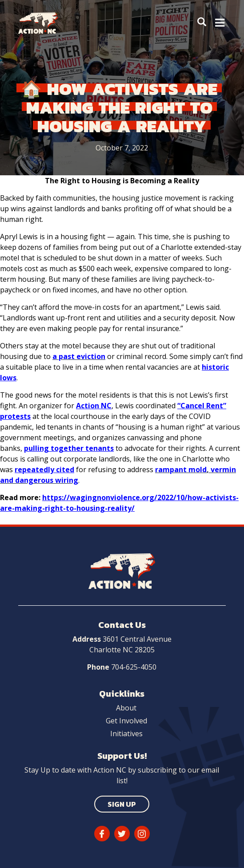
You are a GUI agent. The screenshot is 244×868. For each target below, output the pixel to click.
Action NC (94, 406)
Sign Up (122, 804)
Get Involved (126, 721)
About (126, 708)
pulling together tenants (69, 448)
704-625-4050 (134, 667)
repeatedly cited (44, 470)
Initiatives (126, 734)
